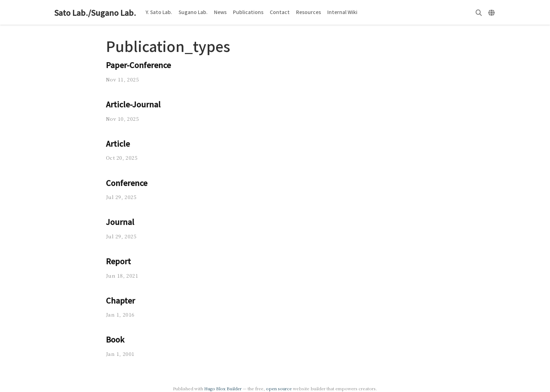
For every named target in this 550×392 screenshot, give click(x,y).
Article (118, 143)
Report (118, 261)
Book (115, 339)
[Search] (479, 12)
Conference (127, 183)
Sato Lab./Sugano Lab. (95, 12)
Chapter (120, 300)
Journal (120, 222)
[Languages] (492, 12)
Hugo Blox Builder (223, 388)
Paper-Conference (138, 65)
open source (279, 388)
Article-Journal (133, 104)
